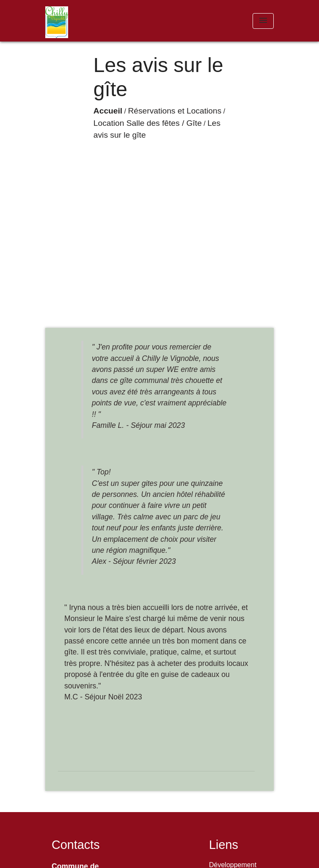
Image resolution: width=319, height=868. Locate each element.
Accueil (73, 163)
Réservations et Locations (140, 163)
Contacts (76, 845)
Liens (224, 845)
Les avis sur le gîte (137, 175)
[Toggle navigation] (263, 21)
